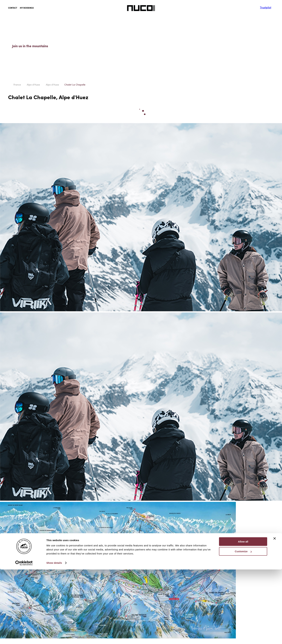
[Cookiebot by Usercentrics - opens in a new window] (24, 423)
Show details (54, 423)
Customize (243, 412)
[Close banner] (275, 399)
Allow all (243, 402)
